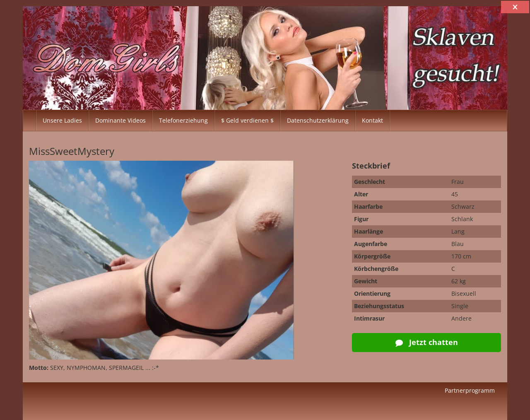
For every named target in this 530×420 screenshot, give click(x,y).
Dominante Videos (120, 120)
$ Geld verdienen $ (247, 120)
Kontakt (372, 120)
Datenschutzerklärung (318, 120)
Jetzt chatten (427, 342)
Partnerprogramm (470, 390)
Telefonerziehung (183, 120)
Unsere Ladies (62, 120)
